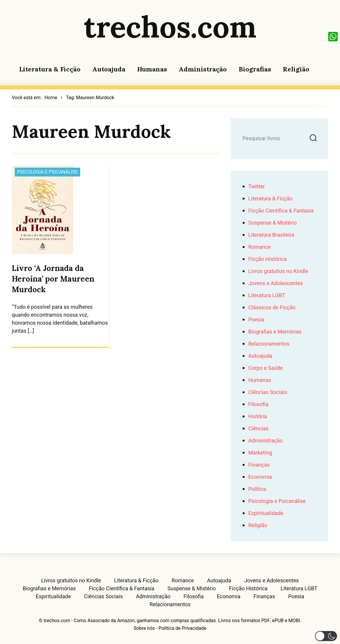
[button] (326, 636)
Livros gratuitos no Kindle (278, 271)
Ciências (258, 429)
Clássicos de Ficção (272, 308)
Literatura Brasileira (271, 235)
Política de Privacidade (182, 628)
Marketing (260, 453)
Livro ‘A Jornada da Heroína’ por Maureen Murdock (53, 279)
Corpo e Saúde (266, 368)
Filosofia (258, 404)
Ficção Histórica (267, 259)
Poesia (256, 320)
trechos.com (170, 27)
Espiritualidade (266, 513)
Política (257, 489)
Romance (259, 247)
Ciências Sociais (268, 392)
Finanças (259, 465)
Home (51, 98)
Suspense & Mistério (272, 223)
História (258, 417)
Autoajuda (109, 69)
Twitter (257, 187)
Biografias (255, 69)
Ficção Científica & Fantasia (281, 211)
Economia (260, 477)
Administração (203, 69)
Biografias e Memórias (275, 332)
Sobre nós (144, 628)
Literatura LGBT (267, 296)
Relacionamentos (269, 344)
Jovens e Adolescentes (276, 283)
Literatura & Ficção (50, 69)
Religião (296, 69)
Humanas (152, 69)
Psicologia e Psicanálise (47, 172)
